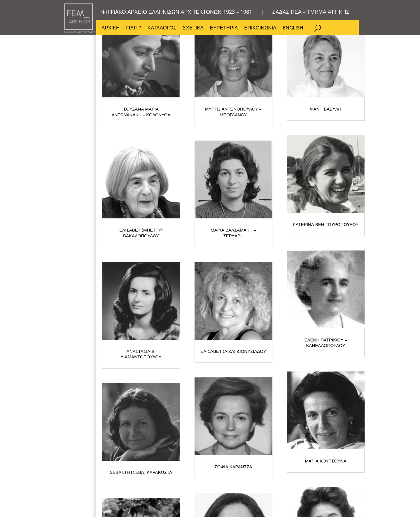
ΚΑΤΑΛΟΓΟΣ (162, 28)
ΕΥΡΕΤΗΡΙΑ (224, 28)
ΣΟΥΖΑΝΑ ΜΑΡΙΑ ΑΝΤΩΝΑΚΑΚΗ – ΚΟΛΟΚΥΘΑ (161, 148)
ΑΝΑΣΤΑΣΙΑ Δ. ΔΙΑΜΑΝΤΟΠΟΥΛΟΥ (277, 305)
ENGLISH (293, 28)
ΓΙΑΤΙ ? (133, 28)
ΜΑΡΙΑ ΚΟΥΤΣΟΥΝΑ (277, 462)
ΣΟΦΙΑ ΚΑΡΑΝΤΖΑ (160, 462)
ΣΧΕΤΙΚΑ (193, 28)
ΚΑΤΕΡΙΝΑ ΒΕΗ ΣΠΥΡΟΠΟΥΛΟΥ (160, 305)
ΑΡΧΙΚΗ (111, 28)
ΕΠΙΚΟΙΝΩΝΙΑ (260, 28)
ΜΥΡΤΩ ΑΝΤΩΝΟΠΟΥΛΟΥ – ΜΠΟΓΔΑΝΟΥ (277, 148)
